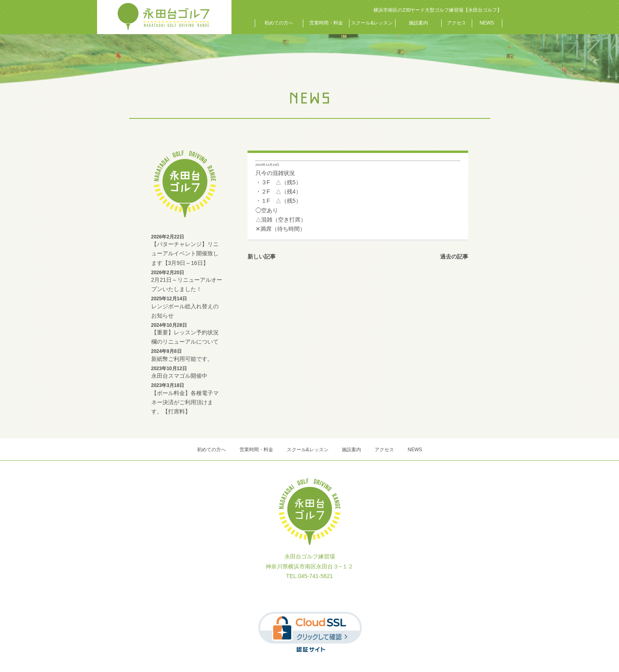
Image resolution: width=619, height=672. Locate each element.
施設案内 (418, 23)
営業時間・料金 (326, 23)
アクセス (457, 23)
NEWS (487, 23)
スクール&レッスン (372, 23)
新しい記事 (262, 257)
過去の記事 (454, 257)
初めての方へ (279, 23)
